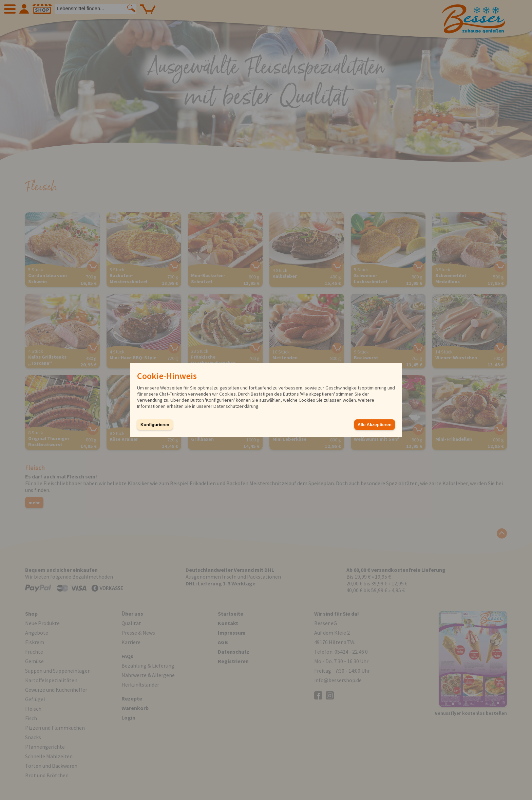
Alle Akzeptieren (375, 425)
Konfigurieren (155, 425)
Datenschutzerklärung (236, 406)
